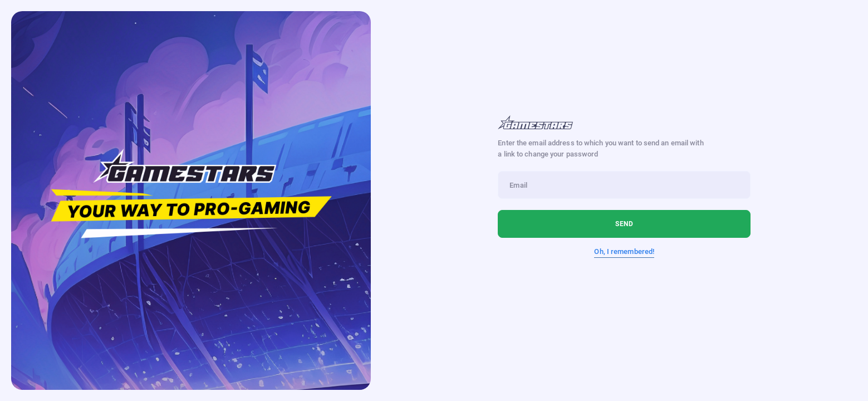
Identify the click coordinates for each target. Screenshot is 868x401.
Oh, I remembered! (624, 251)
